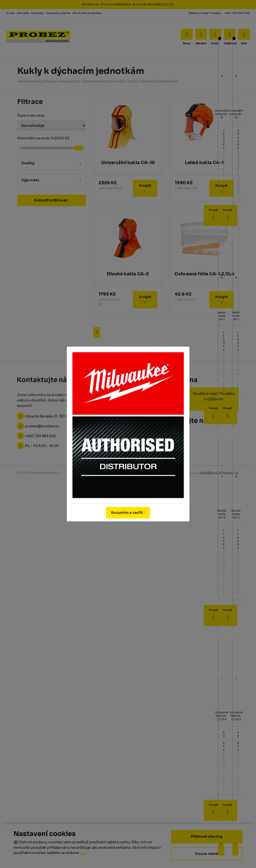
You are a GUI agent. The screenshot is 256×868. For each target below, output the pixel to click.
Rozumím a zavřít (128, 513)
